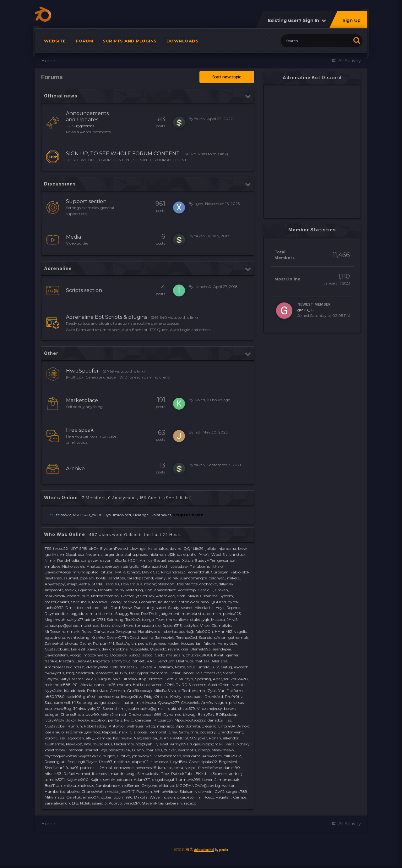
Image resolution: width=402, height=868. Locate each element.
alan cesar (159, 762)
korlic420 (239, 679)
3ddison (187, 791)
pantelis (115, 720)
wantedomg (78, 637)
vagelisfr (224, 797)
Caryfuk (74, 797)
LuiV (215, 667)
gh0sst (89, 697)
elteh (181, 596)
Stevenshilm (114, 708)
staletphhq (187, 554)
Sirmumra (189, 732)
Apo (180, 726)
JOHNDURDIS (178, 685)
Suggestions (83, 126)
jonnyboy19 (142, 756)
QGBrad (218, 602)
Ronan (215, 738)
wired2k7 (132, 803)
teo (80, 608)
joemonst (158, 732)
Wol (87, 744)
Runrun (75, 726)
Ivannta (239, 685)
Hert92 (171, 679)
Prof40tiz (234, 697)
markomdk (55, 596)
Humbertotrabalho (62, 791)
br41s (101, 578)
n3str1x (120, 560)
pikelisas (236, 702)
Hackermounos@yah (133, 744)
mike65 (234, 578)
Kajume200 (78, 780)
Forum (84, 41)
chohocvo (208, 584)
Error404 (227, 726)
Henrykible (227, 643)
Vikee (205, 625)
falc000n (204, 631)
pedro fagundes (152, 643)
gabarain (174, 803)
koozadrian (191, 643)
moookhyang (96, 655)
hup (85, 596)
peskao (174, 560)
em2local (68, 554)
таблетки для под (83, 732)
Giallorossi (139, 732)
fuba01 (72, 768)
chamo (198, 691)
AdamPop (166, 596)
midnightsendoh (159, 584)
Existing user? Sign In (297, 20)
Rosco (209, 797)
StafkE (98, 584)
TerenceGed (187, 637)
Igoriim (51, 554)
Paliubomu (200, 566)
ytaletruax (145, 596)
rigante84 (87, 590)
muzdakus (102, 744)
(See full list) (178, 498)
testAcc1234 (119, 750)
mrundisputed (86, 572)
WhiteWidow (166, 791)
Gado (159, 655)
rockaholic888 (58, 685)
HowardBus (132, 584)
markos (130, 602)
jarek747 (127, 791)
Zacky (116, 602)
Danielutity (144, 608)
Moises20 (100, 602)
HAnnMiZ (224, 631)
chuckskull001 (199, 655)
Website (55, 41)
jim (199, 797)
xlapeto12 (140, 762)
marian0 (154, 750)
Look (106, 625)
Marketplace (82, 400)
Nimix (50, 560)
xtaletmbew (56, 750)
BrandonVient (230, 732)
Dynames (172, 714)
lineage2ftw (132, 697)
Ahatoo (93, 566)
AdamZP (142, 780)
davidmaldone (115, 649)
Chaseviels (190, 702)
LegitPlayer (87, 762)
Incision (168, 797)
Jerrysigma (126, 631)
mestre (73, 596)
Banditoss (116, 578)
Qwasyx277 (168, 702)
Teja (199, 673)
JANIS (232, 619)
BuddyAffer (205, 560)
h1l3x (76, 702)
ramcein (76, 750)
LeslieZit (78, 649)
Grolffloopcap (139, 691)
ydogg (76, 655)
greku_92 (306, 310)
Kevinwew (122, 738)
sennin (109, 780)
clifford (184, 691)
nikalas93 (53, 774)
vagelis (240, 631)
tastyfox (191, 625)
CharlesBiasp (72, 714)
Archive (75, 469)
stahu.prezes (136, 554)
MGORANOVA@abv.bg (198, 785)
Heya (220, 608)
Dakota (141, 797)
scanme (211, 596)
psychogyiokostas (61, 756)
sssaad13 (99, 803)
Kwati (200, 400)
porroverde (124, 768)
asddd (147, 655)
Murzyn (186, 679)
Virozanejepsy (209, 708)
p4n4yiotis (54, 673)
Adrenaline (58, 268)
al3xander (218, 774)
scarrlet (92, 750)
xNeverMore (122, 625)
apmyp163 (121, 661)
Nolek (85, 803)
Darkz (99, 631)
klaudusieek (75, 691)
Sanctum (166, 661)
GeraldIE (205, 590)
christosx (237, 554)
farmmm (159, 673)
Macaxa (218, 619)
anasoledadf (165, 590)
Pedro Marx (97, 691)
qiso (165, 697)
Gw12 (220, 791)
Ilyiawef (161, 744)
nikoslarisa (204, 608)
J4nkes (79, 708)
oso (81, 554)
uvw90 (92, 714)
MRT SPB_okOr (87, 515)
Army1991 (179, 744)
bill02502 (232, 756)
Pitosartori (163, 720)
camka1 (104, 738)
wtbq (150, 726)
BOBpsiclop (227, 714)
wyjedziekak (90, 756)
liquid (171, 708)
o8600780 (55, 697)
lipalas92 (209, 762)
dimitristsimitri (100, 614)
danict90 (232, 768)
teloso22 (64, 515)
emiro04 (91, 797)
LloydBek (179, 762)
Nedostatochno (105, 596)
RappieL (110, 732)
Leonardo (148, 602)
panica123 (232, 614)
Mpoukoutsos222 (190, 720)
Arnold (244, 726)
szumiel (71, 578)
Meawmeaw (223, 750)
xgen (199, 204)
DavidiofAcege (58, 572)
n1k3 (117, 679)
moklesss (86, 785)
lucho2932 (54, 608)
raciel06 (74, 697)
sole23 (71, 590)
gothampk (238, 637)
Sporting (203, 679)
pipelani (87, 578)
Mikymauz (54, 797)
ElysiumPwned (117, 515)
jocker (106, 797)
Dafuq (226, 667)
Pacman (144, 791)
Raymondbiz (57, 614)
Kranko (98, 637)
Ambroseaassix (58, 667)
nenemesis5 (146, 768)
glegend (209, 726)
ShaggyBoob (127, 614)
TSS (48, 548)
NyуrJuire (53, 691)
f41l (76, 685)
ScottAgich (126, 643)
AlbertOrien (219, 685)
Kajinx (96, 780)
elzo (110, 631)
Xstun (187, 560)
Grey (173, 732)
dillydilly (226, 584)
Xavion (94, 649)
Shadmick (85, 673)
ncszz (79, 667)
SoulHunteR (198, 667)
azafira (147, 637)
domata (193, 726)
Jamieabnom (108, 785)
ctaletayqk (200, 619)
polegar (52, 714)
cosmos (199, 685)
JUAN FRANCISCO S (178, 738)
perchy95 (217, 578)
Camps (240, 797)
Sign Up (352, 20)
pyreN (233, 602)
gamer (233, 655)
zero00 (112, 584)
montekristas (193, 614)
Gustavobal (55, 726)
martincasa (146, 702)
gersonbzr (227, 560)
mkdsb (111, 791)
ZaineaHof (54, 643)
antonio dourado (193, 602)
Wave (155, 797)
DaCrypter (139, 673)
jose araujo (54, 732)
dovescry (208, 732)
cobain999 (152, 714)
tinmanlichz (177, 619)
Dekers (146, 667)
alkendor (231, 738)
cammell (62, 702)
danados (215, 720)
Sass (48, 702)
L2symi (51, 679)
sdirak (173, 578)
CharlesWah (92, 791)
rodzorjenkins (57, 602)
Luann (138, 750)
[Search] (316, 41)
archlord (92, 608)
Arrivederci (212, 756)
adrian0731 (95, 619)
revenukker (178, 649)
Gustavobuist (57, 649)
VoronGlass (55, 738)
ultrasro (130, 679)
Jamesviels (165, 637)
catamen (155, 685)
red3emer (131, 785)
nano (99, 685)
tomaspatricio (148, 625)
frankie (51, 661)
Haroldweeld (149, 631)
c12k (171, 554)
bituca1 (107, 572)
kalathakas (161, 515)
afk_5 (91, 738)
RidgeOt (152, 697)
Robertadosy (95, 726)
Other (51, 353)
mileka (70, 785)
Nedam (92, 554)
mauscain (175, 655)
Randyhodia (68, 560)
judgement (170, 614)
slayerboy (111, 566)
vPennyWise (97, 667)
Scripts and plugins (130, 41)
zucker (170, 750)
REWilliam (163, 667)
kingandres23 (173, 572)
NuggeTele (139, 649)
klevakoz (74, 744)
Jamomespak (227, 780)
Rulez (87, 631)
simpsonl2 (54, 590)
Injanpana (227, 548)
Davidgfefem (56, 655)
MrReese (52, 631)
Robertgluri (55, 762)
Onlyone (149, 785)
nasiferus (122, 762)
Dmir (70, 608)
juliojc (211, 548)
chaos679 (187, 708)
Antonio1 (117, 726)
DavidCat (151, 572)
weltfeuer (135, 726)
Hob (149, 590)
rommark (71, 631)
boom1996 (123, 797)
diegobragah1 (165, 780)
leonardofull (198, 572)
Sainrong (115, 619)
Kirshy (176, 697)
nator (128, 702)
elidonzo (166, 785)
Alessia (86, 685)
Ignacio (133, 572)
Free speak (80, 430)
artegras (90, 702)
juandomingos (193, 578)
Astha (84, 584)
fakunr (210, 643)
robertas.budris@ (178, 631)
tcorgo (148, 619)
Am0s (207, 702)
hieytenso (53, 578)
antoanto (105, 673)
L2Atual (105, 768)
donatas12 (129, 667)
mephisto (166, 726)
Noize (180, 667)
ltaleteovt (100, 774)
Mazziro (66, 661)
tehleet (139, 661)
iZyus (212, 691)
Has (228, 720)
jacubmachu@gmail (146, 708)
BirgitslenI (228, 762)
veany (160, 578)
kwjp (129, 720)
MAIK (120, 572)
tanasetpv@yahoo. (62, 625)
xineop (204, 750)
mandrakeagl (123, 774)
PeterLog (135, 590)
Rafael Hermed (77, 774)
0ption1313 (172, 625)
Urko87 (106, 762)
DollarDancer (182, 673)
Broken (221, 590)
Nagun (221, 702)
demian (214, 614)
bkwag (189, 714)
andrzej (236, 774)
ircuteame (167, 602)
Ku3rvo (115, 803)
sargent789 (237, 791)
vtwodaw (179, 566)
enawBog (62, 708)
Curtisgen (220, 572)
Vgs (104, 750)
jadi (198, 432)
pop (48, 708)
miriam (124, 685)
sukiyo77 (75, 619)
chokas (71, 643)
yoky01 (94, 708)
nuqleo (109, 756)
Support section (86, 201)
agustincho (55, 637)
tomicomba (108, 697)
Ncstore (156, 679)
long (70, 673)
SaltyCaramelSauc (76, 679)
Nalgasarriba (145, 738)
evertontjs (187, 750)
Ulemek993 (201, 649)
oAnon (220, 637)
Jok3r (71, 720)
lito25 (110, 685)
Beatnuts (185, 661)
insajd (72, 584)
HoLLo (139, 685)
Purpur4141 (103, 643)
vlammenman (168, 756)
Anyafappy (55, 584)
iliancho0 (203, 287)
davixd (176, 548)
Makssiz (195, 596)
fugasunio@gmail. (207, 744)
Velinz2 (107, 714)
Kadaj (231, 744)
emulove (52, 566)
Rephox (233, 608)
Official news (61, 96)
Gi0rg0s (103, 679)
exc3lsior (99, 720)
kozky (84, 720)
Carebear (143, 720)
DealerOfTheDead (123, 637)
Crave (194, 762)
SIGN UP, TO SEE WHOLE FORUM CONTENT (123, 154)
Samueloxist (148, 774)
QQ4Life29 (193, 548)
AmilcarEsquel (153, 560)
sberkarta (192, 756)
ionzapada (193, 697)
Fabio (236, 572)
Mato (145, 566)
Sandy (174, 608)
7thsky (244, 744)
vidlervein (204, 791)
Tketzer (127, 596)
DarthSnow (121, 608)
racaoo (190, 803)
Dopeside (118, 655)
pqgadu (77, 614)
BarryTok (206, 714)
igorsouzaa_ (111, 702)
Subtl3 (134, 655)
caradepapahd (140, 578)
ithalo (217, 566)
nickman (158, 554)
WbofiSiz (220, 554)
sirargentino (112, 554)
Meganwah (55, 619)
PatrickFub (181, 774)
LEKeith (201, 774)
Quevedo (158, 649)
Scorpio (206, 637)
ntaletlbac (90, 625)
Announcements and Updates (87, 116)
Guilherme (54, 744)
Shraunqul (81, 602)
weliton (229, 785)
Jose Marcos (187, 584)
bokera (230, 708)
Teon (160, 619)
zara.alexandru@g (61, 803)
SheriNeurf (54, 768)
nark (123, 732)
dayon (106, 560)
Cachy (85, 643)
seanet (187, 608)
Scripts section (84, 290)
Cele (114, 667)
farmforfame (210, 768)
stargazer (90, 560)
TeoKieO (133, 619)
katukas (165, 768)
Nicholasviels (73, 566)
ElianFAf (83, 661)
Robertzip (187, 590)
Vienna (229, 673)
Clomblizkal (222, 625)
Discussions (60, 184)
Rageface (101, 661)
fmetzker (213, 673)
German (117, 691)
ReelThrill (149, 614)
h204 (133, 560)
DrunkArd (214, 697)
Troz (165, 774)
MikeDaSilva (165, 691)
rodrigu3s (130, 566)
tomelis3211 (55, 780)
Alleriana (219, 661)
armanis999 (190, 780)
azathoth (160, 566)
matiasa (202, 661)
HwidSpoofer (82, 371)
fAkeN (200, 119)
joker (203, 738)
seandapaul (223, 649)
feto (71, 762)
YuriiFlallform (231, 691)
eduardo (125, 780)
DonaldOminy (111, 590)
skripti (191, 768)
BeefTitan (53, 785)
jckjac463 (185, 797)
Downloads (183, 41)
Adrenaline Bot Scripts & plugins (106, 317)
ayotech (241, 667)
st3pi (143, 679)
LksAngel (141, 515)
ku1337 (121, 673)
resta (179, 768)
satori (161, 608)
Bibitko (123, 756)
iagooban (75, 738)
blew (242, 548)
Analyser (221, 679)
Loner (207, 780)
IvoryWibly (54, 720)
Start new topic (227, 77)
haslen (174, 643)
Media (73, 237)
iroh (105, 608)
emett (121, 714)
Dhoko (135, 714)
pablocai (88, 768)
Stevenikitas (153, 803)
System (226, 596)
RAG (151, 661)
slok (246, 572)
